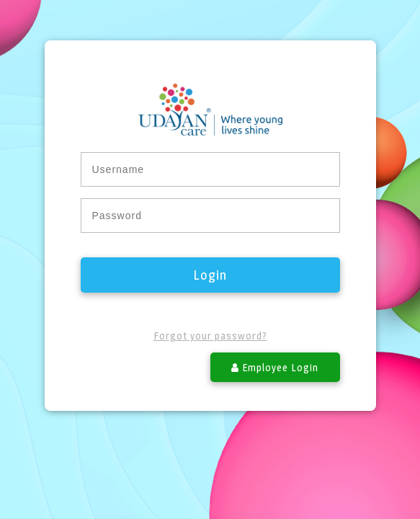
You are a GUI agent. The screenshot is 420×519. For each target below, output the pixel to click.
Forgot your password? (210, 336)
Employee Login (275, 367)
